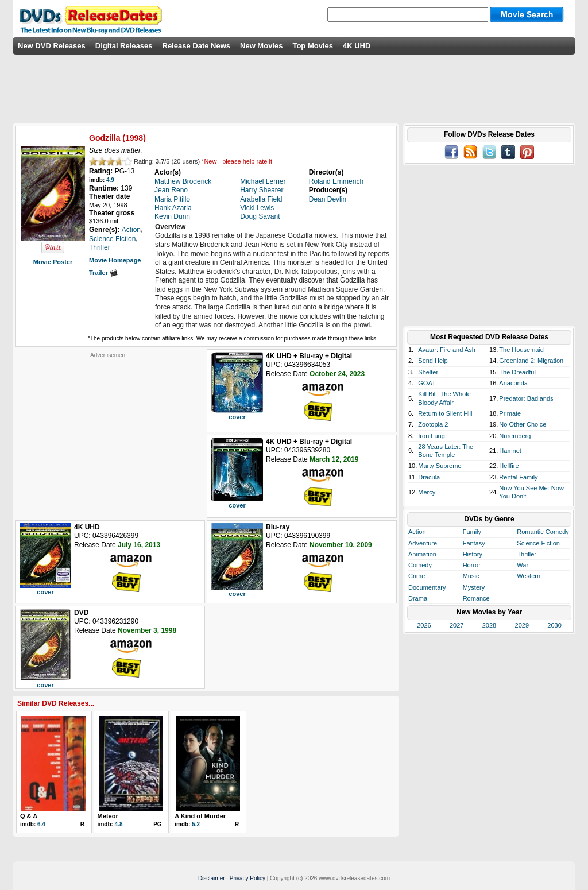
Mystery (474, 587)
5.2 (196, 824)
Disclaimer (212, 878)
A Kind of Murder (200, 816)
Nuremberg (515, 436)
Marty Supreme (440, 466)
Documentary (427, 587)
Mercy (427, 492)
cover (237, 417)
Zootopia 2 (433, 424)
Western (529, 576)
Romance (476, 598)
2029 (522, 625)
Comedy (420, 565)
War (523, 565)
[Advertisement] (109, 431)
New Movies (261, 46)
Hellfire (509, 466)
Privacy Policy (247, 878)
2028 (489, 625)
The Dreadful (517, 372)
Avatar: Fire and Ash (446, 350)
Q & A (29, 816)
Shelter (428, 372)
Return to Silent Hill (445, 413)
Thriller (527, 554)
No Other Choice (523, 424)
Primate (510, 413)
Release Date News (197, 46)
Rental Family (518, 477)
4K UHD (357, 46)
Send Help (433, 361)
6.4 (41, 824)
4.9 (110, 180)
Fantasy (474, 543)
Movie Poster (53, 262)
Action (417, 532)
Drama (418, 598)
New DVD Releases (52, 46)
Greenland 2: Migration (531, 361)
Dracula (429, 477)
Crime (417, 576)
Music (471, 576)
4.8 (119, 824)
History (473, 554)
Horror (472, 565)
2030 (554, 625)
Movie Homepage (115, 260)
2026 (424, 625)
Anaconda (513, 383)
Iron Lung (431, 436)
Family (472, 532)
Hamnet (510, 451)
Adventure (423, 543)
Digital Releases (124, 46)
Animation (422, 554)
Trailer (103, 273)
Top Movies (313, 46)
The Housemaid (521, 350)
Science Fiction (538, 543)
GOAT (427, 383)
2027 (457, 625)
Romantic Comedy (543, 532)
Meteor (108, 816)
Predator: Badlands (526, 398)
